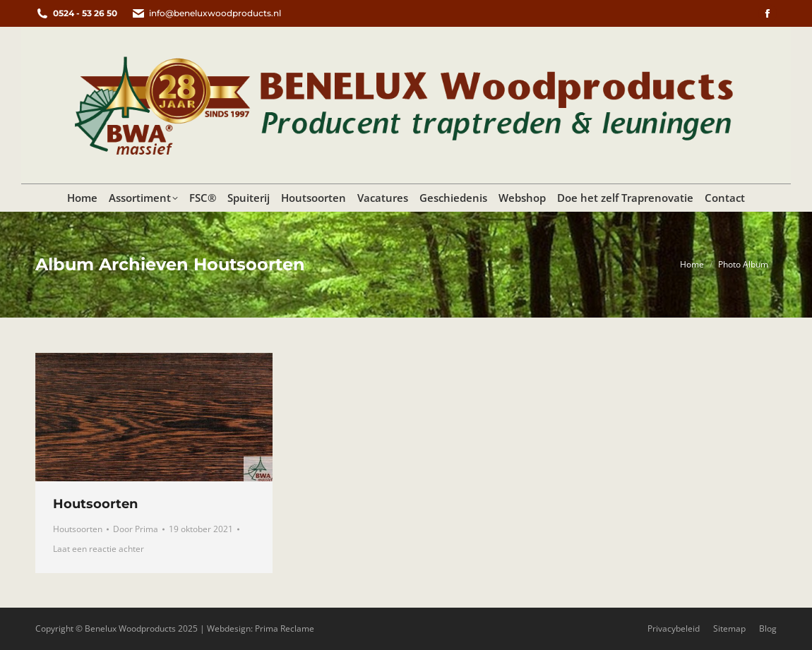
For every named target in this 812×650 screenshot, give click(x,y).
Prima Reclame (285, 628)
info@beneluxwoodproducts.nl (206, 13)
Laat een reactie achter (98, 549)
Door (136, 529)
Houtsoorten (95, 504)
